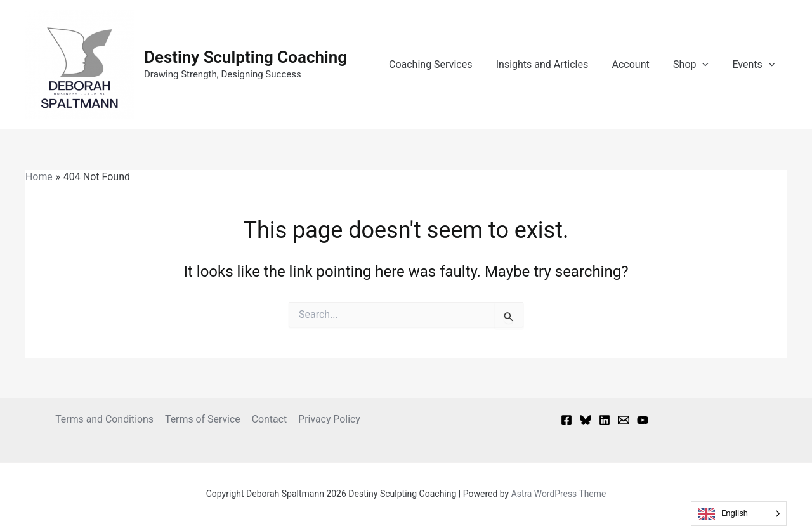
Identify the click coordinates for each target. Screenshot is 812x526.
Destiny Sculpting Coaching (246, 57)
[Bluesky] (586, 420)
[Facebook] (566, 420)
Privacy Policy (328, 419)
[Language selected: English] (739, 514)
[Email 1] (624, 420)
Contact (269, 419)
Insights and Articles (554, 64)
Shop (696, 65)
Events (755, 65)
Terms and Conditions (105, 419)
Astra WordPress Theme (559, 494)
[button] (707, 65)
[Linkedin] (605, 420)
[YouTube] (643, 420)
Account (639, 64)
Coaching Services (446, 64)
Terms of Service (204, 419)
